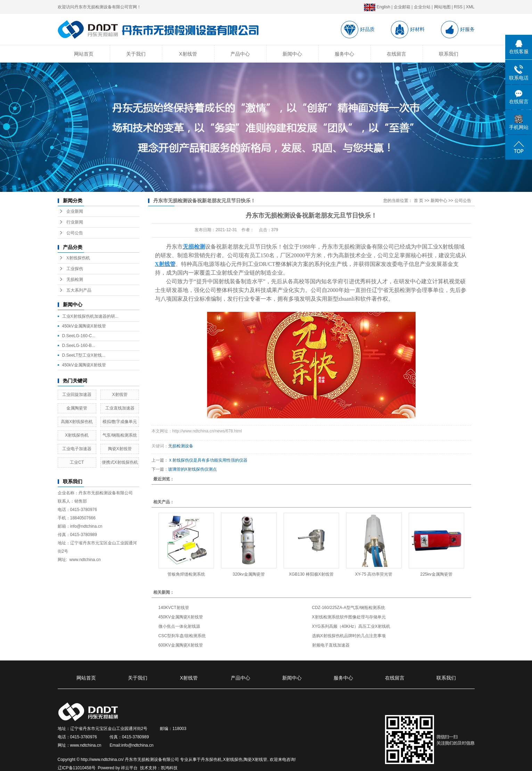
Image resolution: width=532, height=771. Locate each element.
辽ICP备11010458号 (77, 768)
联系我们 (449, 54)
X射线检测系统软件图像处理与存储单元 (349, 617)
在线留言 (396, 54)
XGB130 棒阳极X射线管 (311, 574)
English (377, 7)
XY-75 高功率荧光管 (374, 574)
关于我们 (136, 54)
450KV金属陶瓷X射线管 (181, 617)
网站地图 (442, 7)
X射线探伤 (233, 760)
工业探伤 (75, 269)
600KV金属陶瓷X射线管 (181, 645)
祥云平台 (129, 768)
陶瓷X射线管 (120, 449)
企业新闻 (75, 211)
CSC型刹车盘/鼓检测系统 (182, 636)
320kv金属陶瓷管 (248, 574)
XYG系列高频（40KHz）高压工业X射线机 (351, 626)
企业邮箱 (402, 7)
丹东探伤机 (211, 760)
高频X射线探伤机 (77, 422)
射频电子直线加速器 (331, 645)
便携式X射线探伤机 (120, 462)
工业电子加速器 (77, 449)
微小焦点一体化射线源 (179, 626)
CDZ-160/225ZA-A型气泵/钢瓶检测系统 (349, 608)
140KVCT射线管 (174, 608)
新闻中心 (292, 54)
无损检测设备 (181, 446)
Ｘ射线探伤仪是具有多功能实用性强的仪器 (208, 460)
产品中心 (240, 54)
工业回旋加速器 (77, 395)
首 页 (419, 201)
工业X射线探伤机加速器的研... (90, 316)
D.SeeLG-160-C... (79, 336)
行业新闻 (75, 222)
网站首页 (84, 54)
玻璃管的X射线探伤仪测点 (193, 469)
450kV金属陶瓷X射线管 (84, 326)
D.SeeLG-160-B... (79, 346)
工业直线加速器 (120, 408)
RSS (458, 7)
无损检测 (75, 279)
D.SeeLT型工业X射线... (84, 355)
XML (470, 7)
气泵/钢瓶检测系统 (120, 435)
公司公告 (75, 233)
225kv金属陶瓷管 (436, 574)
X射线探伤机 (78, 258)
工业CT (77, 462)
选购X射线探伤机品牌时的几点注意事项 (349, 636)
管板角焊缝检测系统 (186, 574)
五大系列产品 (79, 290)
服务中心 (344, 54)
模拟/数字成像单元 (120, 422)
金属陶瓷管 (77, 408)
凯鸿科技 (169, 768)
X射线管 (188, 54)
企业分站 (422, 7)
